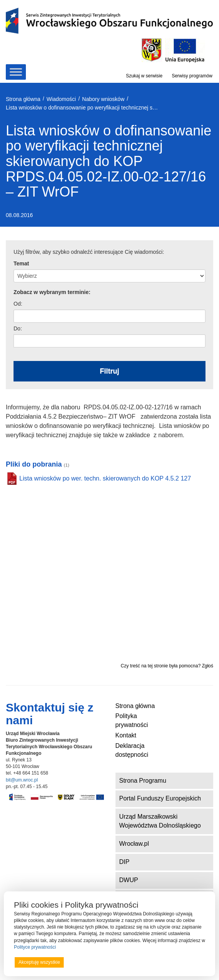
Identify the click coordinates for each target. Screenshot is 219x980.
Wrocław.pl (134, 844)
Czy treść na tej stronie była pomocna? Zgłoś (167, 666)
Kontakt (126, 735)
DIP (125, 862)
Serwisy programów (192, 76)
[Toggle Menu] (16, 72)
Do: (18, 328)
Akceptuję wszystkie (39, 962)
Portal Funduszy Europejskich (160, 798)
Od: (18, 304)
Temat (21, 263)
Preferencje (189, 962)
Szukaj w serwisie (144, 76)
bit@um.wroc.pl (22, 780)
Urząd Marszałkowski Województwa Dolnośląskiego (160, 821)
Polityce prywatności (35, 947)
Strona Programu (143, 781)
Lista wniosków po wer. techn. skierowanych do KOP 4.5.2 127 (105, 478)
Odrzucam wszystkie (119, 962)
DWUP (129, 880)
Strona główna (135, 706)
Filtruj (110, 371)
